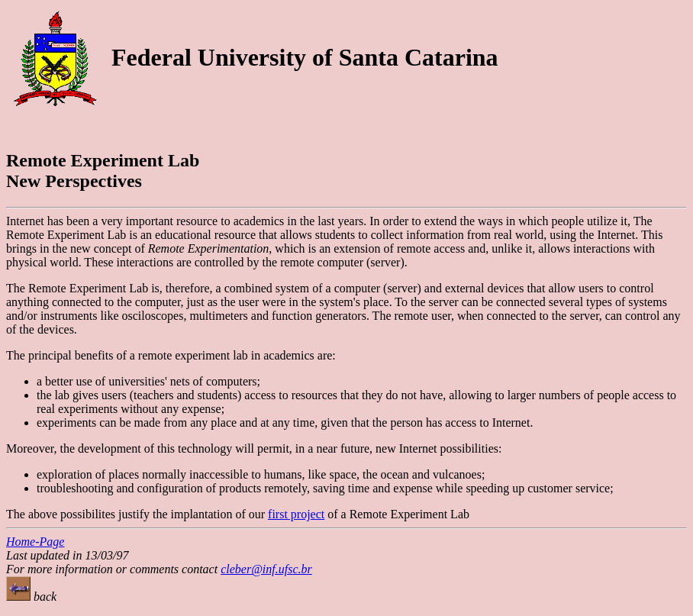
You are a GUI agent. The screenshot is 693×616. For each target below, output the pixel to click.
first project (296, 514)
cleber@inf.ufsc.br (266, 569)
